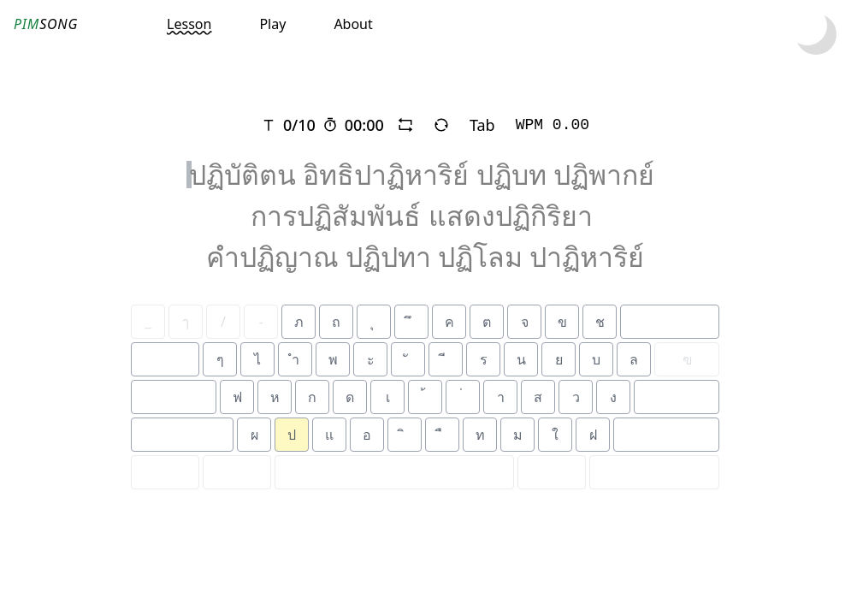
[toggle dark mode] (816, 34)
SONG (46, 24)
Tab (482, 125)
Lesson (189, 24)
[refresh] (441, 125)
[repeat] (405, 125)
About (353, 24)
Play (272, 24)
